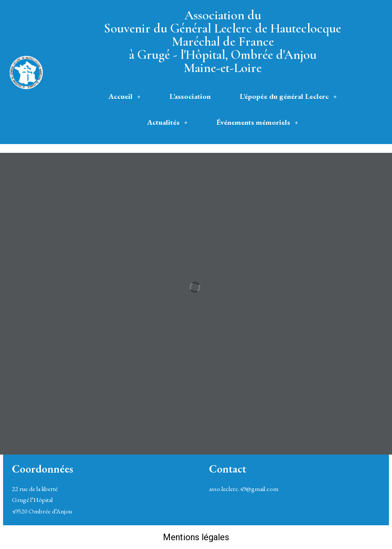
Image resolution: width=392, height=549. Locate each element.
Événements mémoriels (257, 122)
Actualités (167, 122)
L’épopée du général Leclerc (288, 96)
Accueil (124, 96)
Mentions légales (196, 537)
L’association (190, 96)
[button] (124, 96)
